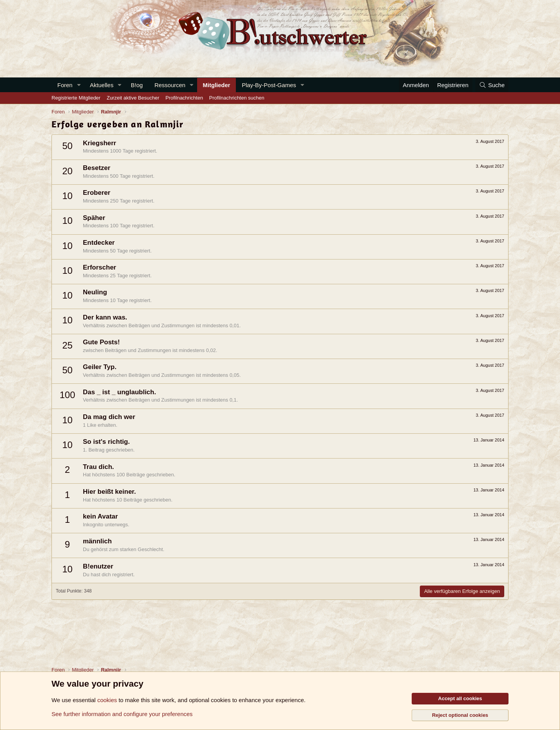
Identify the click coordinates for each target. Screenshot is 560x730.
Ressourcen (170, 85)
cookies (107, 700)
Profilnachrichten (184, 98)
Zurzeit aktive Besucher (133, 98)
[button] (79, 85)
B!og (137, 85)
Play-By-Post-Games (269, 85)
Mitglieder (217, 85)
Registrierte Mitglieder (76, 98)
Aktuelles (102, 85)
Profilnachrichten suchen (237, 98)
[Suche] (492, 85)
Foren (65, 85)
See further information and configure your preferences (122, 714)
